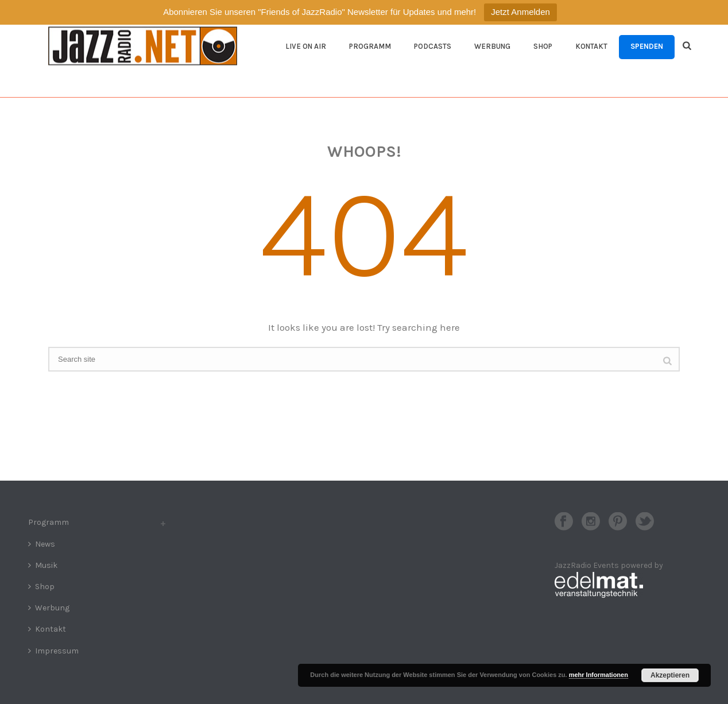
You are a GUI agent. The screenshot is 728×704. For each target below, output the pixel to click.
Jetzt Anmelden (520, 12)
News (42, 544)
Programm (370, 46)
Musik (43, 565)
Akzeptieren (670, 675)
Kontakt (591, 46)
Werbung (492, 46)
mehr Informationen (599, 675)
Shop (543, 46)
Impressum (53, 651)
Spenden (647, 46)
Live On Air (306, 46)
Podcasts (433, 46)
